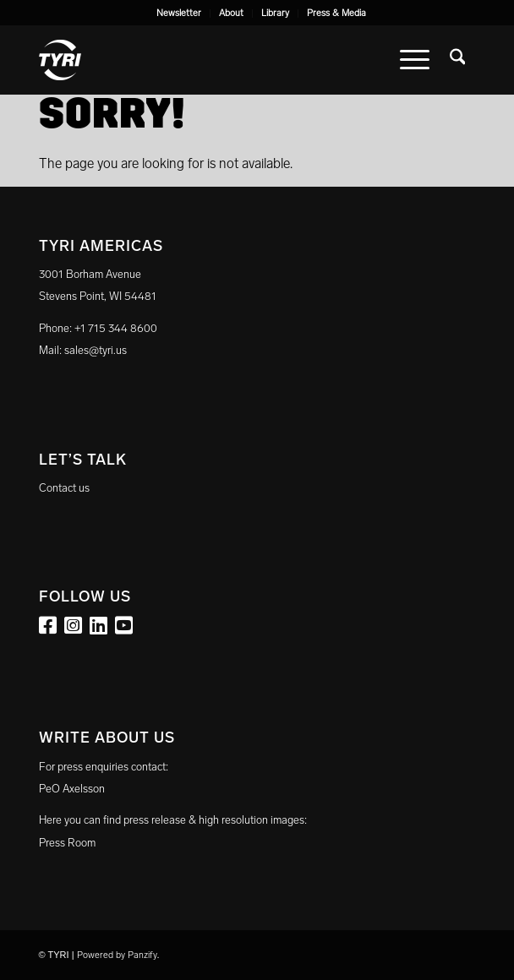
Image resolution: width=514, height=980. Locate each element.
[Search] (458, 60)
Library (275, 13)
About (231, 13)
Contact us (64, 488)
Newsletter (179, 13)
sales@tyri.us (96, 350)
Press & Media (336, 13)
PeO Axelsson (72, 789)
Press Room (67, 843)
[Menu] (415, 60)
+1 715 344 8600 (116, 328)
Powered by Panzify (117, 955)
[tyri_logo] (213, 60)
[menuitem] (179, 14)
